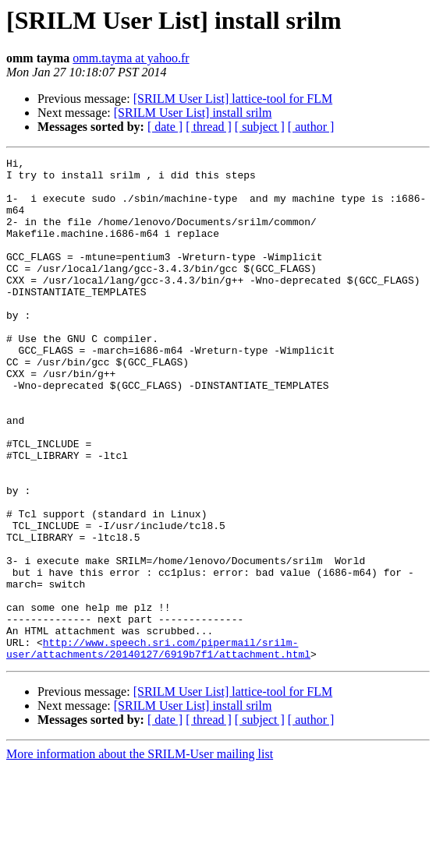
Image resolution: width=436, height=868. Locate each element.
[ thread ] (209, 127)
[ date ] (165, 127)
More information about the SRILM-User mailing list (140, 854)
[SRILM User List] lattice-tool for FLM (233, 99)
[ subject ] (260, 127)
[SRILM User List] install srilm (193, 113)
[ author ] (311, 127)
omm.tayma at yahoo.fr (131, 58)
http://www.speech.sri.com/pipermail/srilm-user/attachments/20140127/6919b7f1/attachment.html (158, 747)
